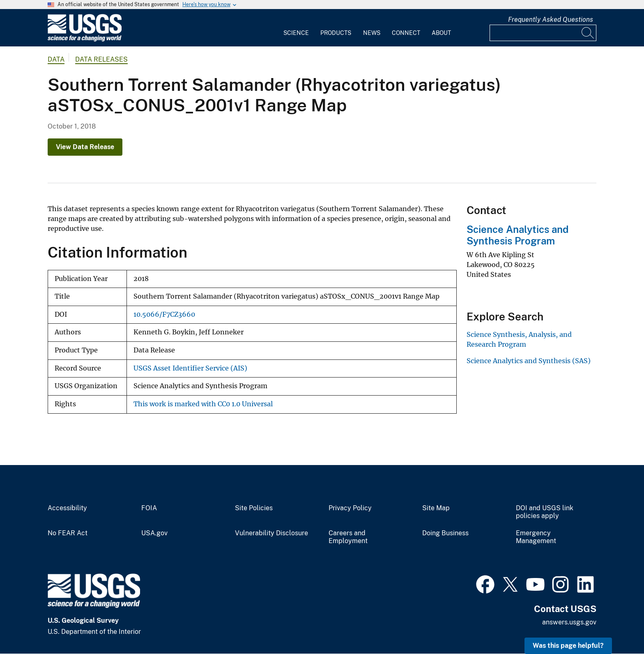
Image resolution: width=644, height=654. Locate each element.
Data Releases (101, 59)
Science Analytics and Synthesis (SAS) (529, 361)
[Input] (543, 33)
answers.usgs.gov (569, 622)
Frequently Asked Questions (551, 20)
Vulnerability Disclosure (271, 533)
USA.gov (154, 533)
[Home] (85, 40)
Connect (406, 33)
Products (336, 33)
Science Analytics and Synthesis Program (517, 235)
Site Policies (254, 508)
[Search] (588, 33)
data (56, 59)
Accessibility (67, 508)
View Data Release (85, 147)
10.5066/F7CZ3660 (164, 314)
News (372, 33)
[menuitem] (296, 28)
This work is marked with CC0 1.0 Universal (203, 404)
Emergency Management (536, 537)
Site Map (436, 508)
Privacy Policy (350, 508)
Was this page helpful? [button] (568, 646)
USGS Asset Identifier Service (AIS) (190, 368)
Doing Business (445, 533)
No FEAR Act (68, 533)
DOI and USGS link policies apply (545, 512)
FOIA (149, 508)
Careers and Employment (348, 537)
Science (296, 33)
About (441, 33)
